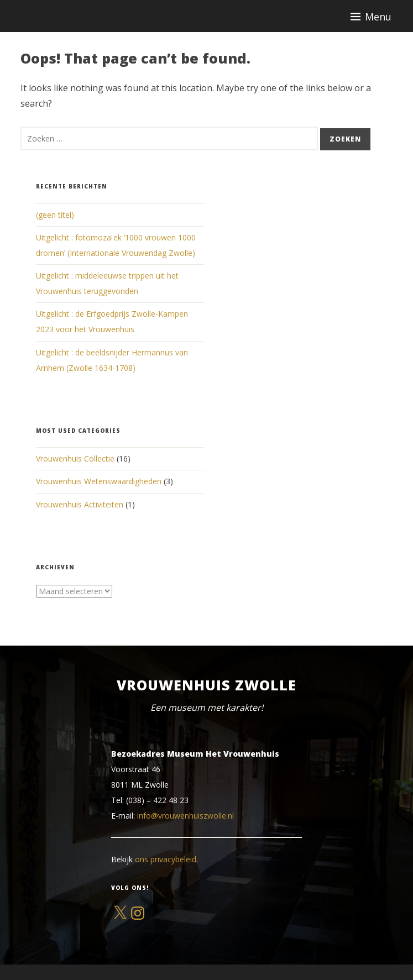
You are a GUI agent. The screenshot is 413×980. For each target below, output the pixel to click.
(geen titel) (55, 215)
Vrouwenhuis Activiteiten (80, 504)
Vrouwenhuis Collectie (75, 458)
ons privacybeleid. (166, 859)
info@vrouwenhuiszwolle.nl (185, 816)
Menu (378, 17)
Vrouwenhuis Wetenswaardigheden (99, 481)
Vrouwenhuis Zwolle (206, 685)
